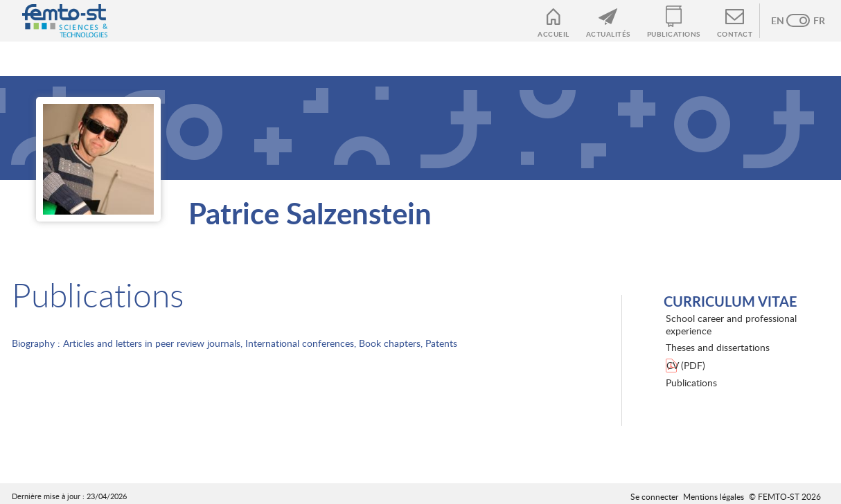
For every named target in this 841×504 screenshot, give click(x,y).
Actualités (608, 34)
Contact (735, 34)
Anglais (784, 21)
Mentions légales (714, 496)
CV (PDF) (686, 365)
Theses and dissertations (718, 347)
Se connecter (654, 496)
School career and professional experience (731, 324)
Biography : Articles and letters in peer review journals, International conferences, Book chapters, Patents (234, 343)
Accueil (554, 34)
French (812, 21)
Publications (674, 34)
